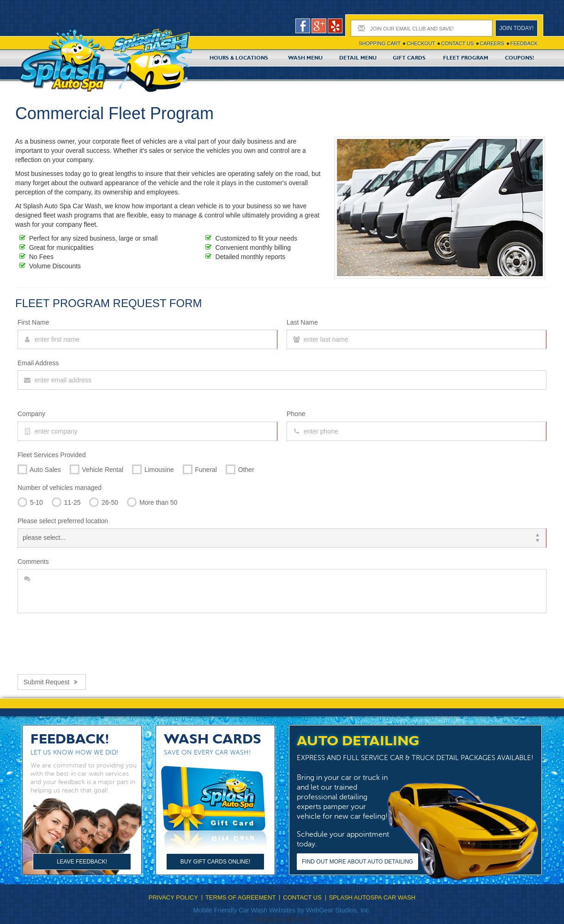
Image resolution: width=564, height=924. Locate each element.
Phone (296, 414)
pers (335, 26)
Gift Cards (409, 58)
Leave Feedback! (82, 862)
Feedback (524, 43)
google (319, 26)
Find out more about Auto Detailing (357, 862)
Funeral (200, 468)
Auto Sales (39, 468)
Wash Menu (305, 58)
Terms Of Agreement (240, 897)
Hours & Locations (239, 58)
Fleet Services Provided (52, 455)
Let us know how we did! (74, 752)
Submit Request (52, 682)
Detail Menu (358, 58)
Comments (33, 562)
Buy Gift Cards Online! (216, 862)
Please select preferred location (63, 521)
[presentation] (88, 641)
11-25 (66, 501)
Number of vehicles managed (60, 488)
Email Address (38, 363)
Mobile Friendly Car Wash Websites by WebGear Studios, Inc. (282, 910)
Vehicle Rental (96, 468)
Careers (492, 43)
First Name (33, 322)
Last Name (302, 322)
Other (240, 468)
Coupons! (519, 58)
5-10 (30, 501)
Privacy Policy (173, 897)
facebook (303, 26)
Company (31, 414)
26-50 (104, 501)
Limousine (153, 468)
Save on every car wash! (207, 752)
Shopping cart (380, 43)
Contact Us (458, 43)
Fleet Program (466, 58)
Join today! (516, 28)
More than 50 (152, 501)
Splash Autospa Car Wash (372, 897)
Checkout (421, 43)
